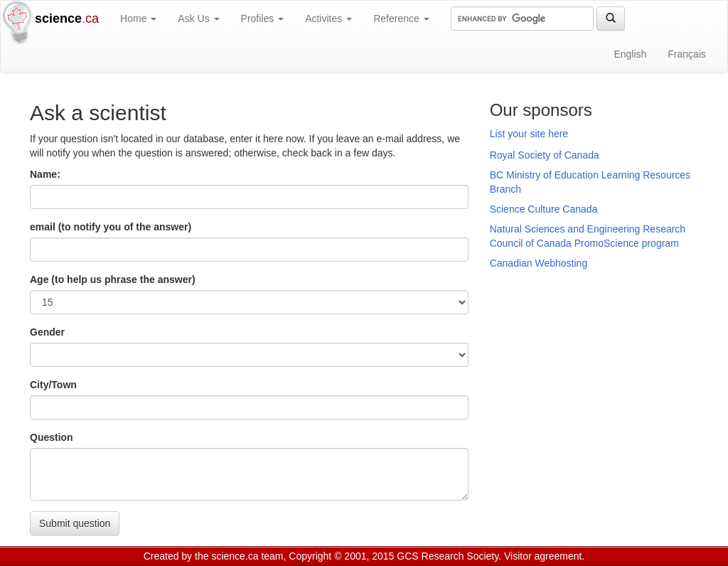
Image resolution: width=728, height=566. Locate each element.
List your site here (529, 134)
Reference (401, 18)
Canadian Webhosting (539, 263)
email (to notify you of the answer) (111, 227)
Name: (45, 174)
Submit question (75, 523)
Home (138, 18)
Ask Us (198, 18)
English (630, 54)
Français (687, 54)
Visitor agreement (543, 556)
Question (52, 437)
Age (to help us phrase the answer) (113, 279)
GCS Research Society (448, 556)
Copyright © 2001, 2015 (341, 556)
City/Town (53, 385)
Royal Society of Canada (545, 155)
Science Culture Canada (544, 209)
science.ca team (247, 556)
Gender (47, 332)
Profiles (263, 18)
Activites (328, 18)
